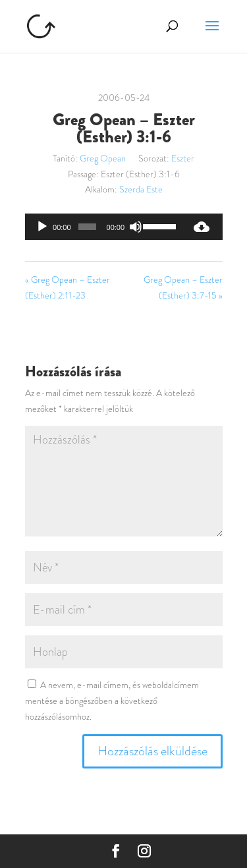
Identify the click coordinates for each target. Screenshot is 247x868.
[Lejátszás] (42, 227)
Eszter (183, 158)
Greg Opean (103, 158)
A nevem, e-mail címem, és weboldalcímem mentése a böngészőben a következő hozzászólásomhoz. (112, 701)
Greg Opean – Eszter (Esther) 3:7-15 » (183, 287)
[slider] (87, 227)
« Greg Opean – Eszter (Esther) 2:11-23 (68, 287)
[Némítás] (136, 227)
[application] (103, 227)
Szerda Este (141, 189)
